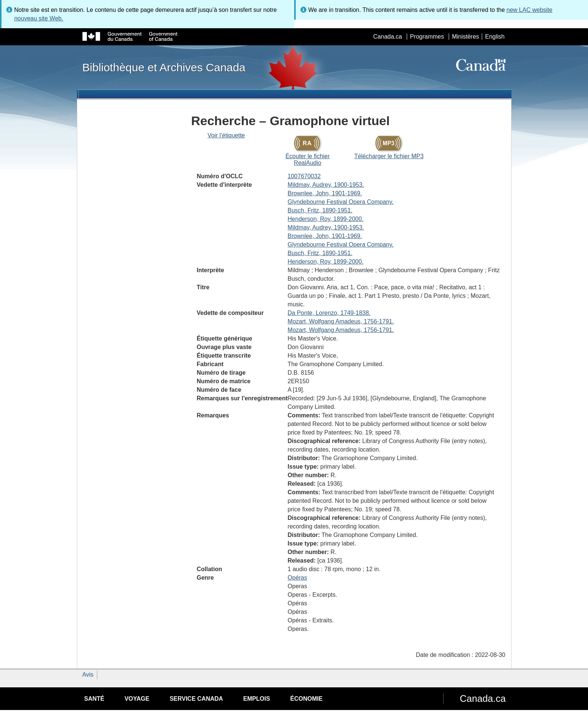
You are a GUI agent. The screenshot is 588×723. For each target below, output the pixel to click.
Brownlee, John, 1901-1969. (325, 193)
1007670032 (304, 176)
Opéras (297, 578)
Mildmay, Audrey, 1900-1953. (326, 185)
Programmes (427, 37)
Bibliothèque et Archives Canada (164, 67)
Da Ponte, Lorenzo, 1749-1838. (329, 313)
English (495, 37)
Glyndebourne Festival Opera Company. (340, 202)
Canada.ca (388, 37)
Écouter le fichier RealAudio (307, 159)
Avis (88, 675)
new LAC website (530, 10)
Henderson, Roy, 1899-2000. (325, 219)
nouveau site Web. (39, 18)
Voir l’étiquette (226, 135)
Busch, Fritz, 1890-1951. (320, 210)
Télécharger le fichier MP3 (389, 156)
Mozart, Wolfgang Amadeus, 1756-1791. (341, 321)
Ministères (466, 37)
